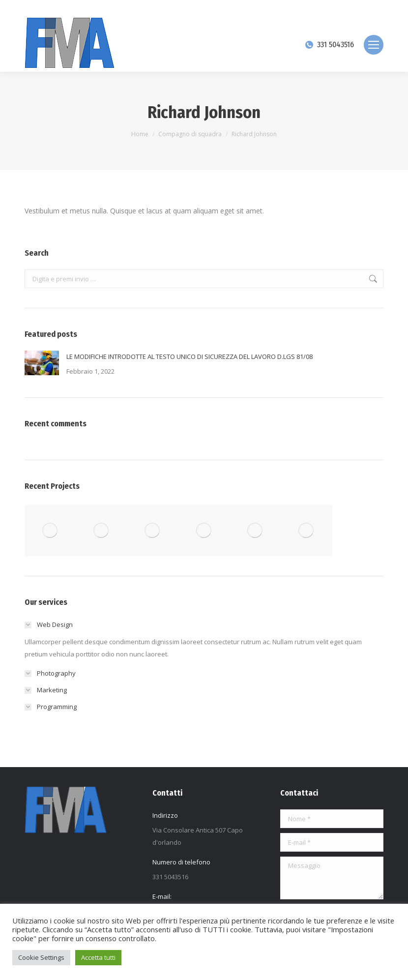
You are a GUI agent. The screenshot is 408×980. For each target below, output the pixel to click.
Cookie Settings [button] (41, 957)
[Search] (349, 9)
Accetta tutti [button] (98, 957)
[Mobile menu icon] (374, 45)
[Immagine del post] (42, 363)
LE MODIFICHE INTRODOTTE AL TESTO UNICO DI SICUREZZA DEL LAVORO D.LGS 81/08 (189, 356)
